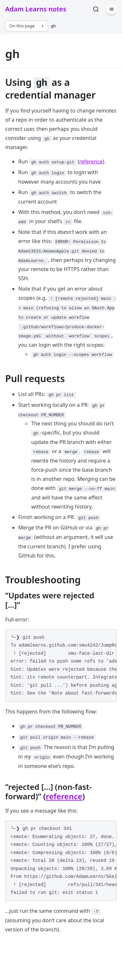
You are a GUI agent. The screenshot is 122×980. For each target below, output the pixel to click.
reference (91, 161)
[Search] (96, 9)
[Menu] (112, 9)
